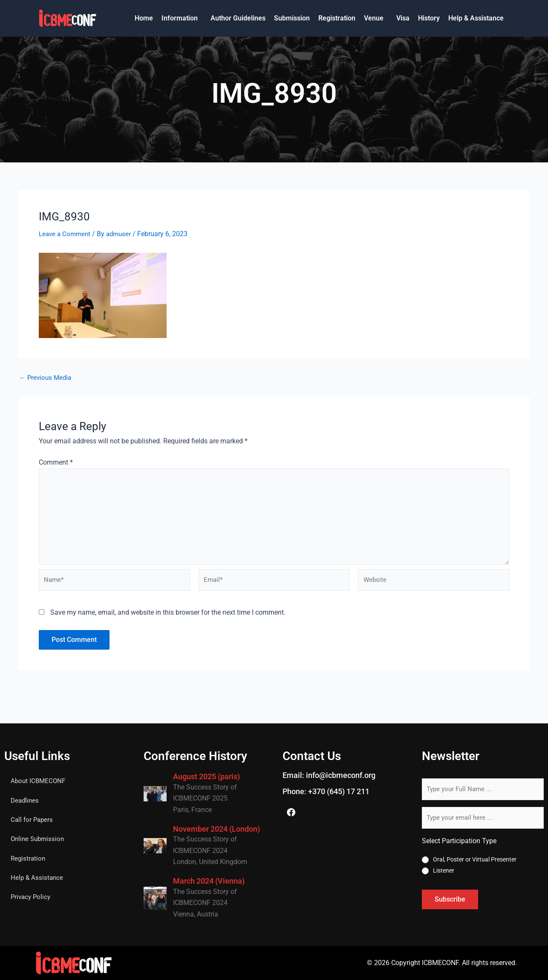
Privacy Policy (32, 899)
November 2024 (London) (216, 829)
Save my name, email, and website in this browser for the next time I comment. (168, 617)
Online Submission (39, 840)
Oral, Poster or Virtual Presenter (475, 859)
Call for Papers (33, 820)
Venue (374, 18)
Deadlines (26, 801)
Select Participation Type (459, 841)
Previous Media (47, 378)
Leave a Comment (66, 234)
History (429, 18)
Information (180, 18)
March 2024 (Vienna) (209, 881)
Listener (444, 870)
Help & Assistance (476, 18)
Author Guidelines (238, 18)
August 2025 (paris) (206, 776)
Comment (56, 462)
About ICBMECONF (39, 781)
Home (144, 18)
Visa (403, 18)
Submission (292, 18)
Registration (337, 18)
